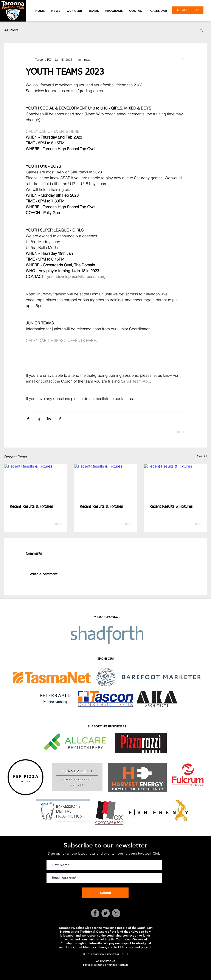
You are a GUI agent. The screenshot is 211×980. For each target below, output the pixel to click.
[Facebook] (95, 913)
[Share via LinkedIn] (49, 419)
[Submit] (105, 893)
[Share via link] (60, 419)
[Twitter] (106, 913)
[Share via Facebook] (28, 419)
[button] (74, 11)
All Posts (11, 30)
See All (202, 456)
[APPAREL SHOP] (188, 10)
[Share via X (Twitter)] (38, 419)
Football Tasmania (94, 965)
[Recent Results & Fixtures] (36, 482)
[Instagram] (116, 913)
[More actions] (183, 60)
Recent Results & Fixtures (31, 507)
